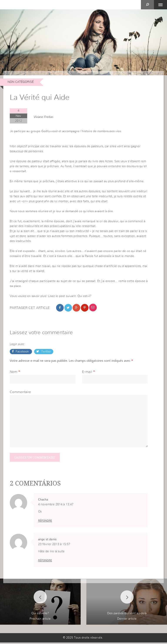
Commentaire (20, 393)
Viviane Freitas (43, 117)
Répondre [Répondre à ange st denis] (45, 562)
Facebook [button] (22, 352)
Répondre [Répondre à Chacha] (45, 522)
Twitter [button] (46, 352)
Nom (13, 373)
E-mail (87, 373)
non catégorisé (21, 82)
